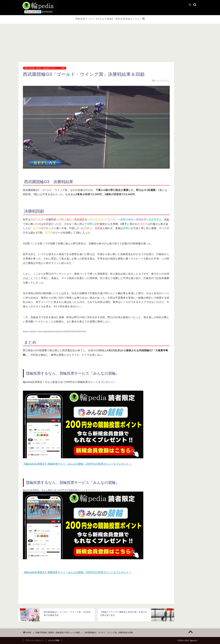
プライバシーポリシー (35, 640)
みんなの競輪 (54, 640)
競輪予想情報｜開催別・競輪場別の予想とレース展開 (45, 68)
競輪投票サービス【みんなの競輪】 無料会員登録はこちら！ (110, 19)
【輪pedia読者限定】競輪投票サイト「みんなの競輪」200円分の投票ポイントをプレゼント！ (77, 464)
